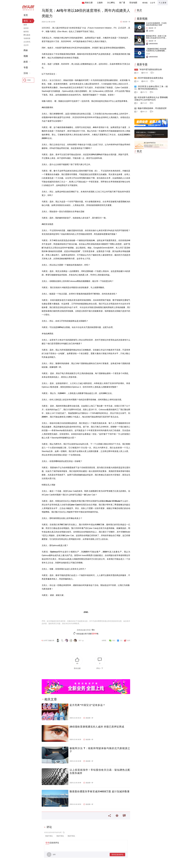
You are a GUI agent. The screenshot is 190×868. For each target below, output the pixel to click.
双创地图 (133, 3)
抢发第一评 (127, 22)
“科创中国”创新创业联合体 (151, 69)
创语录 (26, 28)
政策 (26, 62)
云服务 (100, 3)
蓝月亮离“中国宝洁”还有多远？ (87, 705)
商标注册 (89, 3)
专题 (26, 67)
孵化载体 (27, 35)
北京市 (26, 45)
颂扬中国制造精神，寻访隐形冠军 (152, 108)
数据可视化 (49, 836)
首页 (26, 15)
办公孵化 (111, 3)
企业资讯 (27, 42)
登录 (47, 843)
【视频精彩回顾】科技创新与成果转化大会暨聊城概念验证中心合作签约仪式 (156, 51)
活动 (26, 73)
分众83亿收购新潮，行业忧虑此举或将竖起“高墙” (156, 24)
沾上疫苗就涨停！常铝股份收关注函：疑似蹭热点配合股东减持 (100, 771)
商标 (26, 50)
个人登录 (163, 3)
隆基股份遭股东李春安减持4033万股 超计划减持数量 (100, 791)
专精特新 (27, 38)
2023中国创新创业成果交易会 (150, 78)
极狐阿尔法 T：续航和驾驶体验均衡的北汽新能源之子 (100, 750)
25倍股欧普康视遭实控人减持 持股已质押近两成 (97, 727)
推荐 (25, 25)
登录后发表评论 (117, 855)
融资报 (26, 32)
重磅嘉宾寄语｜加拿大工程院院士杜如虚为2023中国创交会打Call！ (156, 38)
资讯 (26, 21)
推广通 (122, 3)
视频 (26, 56)
